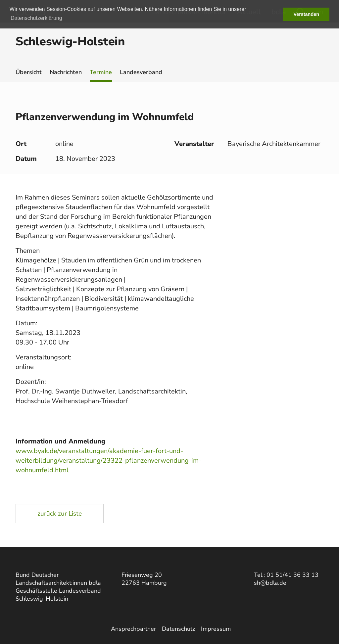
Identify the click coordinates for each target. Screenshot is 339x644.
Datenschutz (178, 629)
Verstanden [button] (306, 14)
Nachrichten (66, 72)
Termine (101, 72)
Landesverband (141, 72)
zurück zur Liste (60, 514)
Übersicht (29, 72)
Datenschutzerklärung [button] (36, 18)
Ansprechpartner (133, 629)
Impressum (216, 629)
